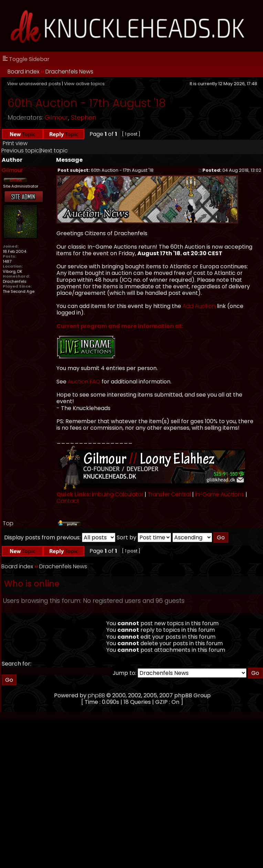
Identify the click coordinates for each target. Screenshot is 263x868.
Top (8, 523)
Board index (23, 72)
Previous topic (20, 151)
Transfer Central (169, 494)
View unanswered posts (34, 84)
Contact (68, 501)
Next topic (54, 151)
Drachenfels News (69, 72)
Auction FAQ (84, 382)
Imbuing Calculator (118, 494)
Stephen (83, 118)
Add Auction (199, 306)
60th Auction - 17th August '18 (87, 103)
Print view (15, 143)
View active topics (84, 84)
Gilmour (56, 118)
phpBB (96, 695)
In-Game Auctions (220, 494)
